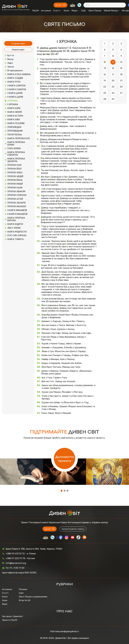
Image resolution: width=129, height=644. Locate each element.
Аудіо (5, 600)
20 (113, 81)
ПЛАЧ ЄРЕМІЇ (14, 148)
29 (113, 99)
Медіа (75, 11)
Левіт (10, 63)
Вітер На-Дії (25, 600)
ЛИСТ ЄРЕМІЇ (14, 228)
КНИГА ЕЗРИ (14, 108)
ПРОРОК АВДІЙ (15, 176)
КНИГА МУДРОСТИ (17, 232)
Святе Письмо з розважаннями (33, 597)
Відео (5, 604)
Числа (11, 67)
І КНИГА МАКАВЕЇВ (17, 210)
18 (121, 74)
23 (113, 87)
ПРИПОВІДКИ (14, 127)
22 (105, 87)
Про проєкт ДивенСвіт (13, 616)
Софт (84, 11)
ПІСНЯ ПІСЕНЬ (15, 135)
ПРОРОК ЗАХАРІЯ (16, 203)
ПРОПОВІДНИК (15, 131)
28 (105, 99)
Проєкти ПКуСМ (10, 620)
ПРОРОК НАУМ (15, 188)
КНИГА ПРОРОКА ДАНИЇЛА (16, 160)
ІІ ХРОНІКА (13, 104)
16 (105, 74)
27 (121, 93)
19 (105, 81)
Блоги (66, 11)
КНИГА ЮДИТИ (15, 224)
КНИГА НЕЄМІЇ (15, 112)
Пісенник (23, 589)
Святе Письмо (95, 11)
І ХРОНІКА (12, 101)
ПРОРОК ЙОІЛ (14, 169)
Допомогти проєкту (65, 458)
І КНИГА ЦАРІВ (15, 93)
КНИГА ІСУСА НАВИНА (19, 74)
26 (113, 93)
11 (113, 62)
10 (105, 62)
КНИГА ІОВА (14, 120)
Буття (11, 55)
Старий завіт (18, 43)
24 (121, 87)
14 (113, 68)
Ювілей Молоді (112, 11)
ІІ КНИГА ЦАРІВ (15, 97)
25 (105, 93)
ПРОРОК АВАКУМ (16, 191)
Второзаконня (15, 71)
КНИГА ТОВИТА (15, 239)
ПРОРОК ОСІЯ (14, 165)
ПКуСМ (35, 11)
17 (113, 74)
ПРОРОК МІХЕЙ (15, 184)
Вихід (10, 59)
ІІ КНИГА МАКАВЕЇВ (17, 214)
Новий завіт (18, 49)
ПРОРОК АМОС (15, 173)
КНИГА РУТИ (14, 82)
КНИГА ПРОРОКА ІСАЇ (19, 138)
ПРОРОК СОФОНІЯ (17, 195)
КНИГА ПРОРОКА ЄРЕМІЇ (16, 144)
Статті (57, 11)
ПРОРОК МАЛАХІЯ (17, 206)
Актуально (46, 11)
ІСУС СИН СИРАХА (17, 235)
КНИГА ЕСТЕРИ (15, 116)
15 (121, 68)
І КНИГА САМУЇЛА (16, 86)
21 (121, 81)
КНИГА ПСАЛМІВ (16, 123)
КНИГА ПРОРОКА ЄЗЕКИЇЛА (16, 154)
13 (105, 68)
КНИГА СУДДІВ (15, 78)
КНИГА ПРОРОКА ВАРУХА (16, 219)
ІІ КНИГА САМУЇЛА (17, 89)
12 (121, 62)
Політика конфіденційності (64, 631)
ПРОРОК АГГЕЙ (15, 199)
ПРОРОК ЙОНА (15, 180)
